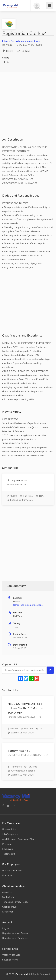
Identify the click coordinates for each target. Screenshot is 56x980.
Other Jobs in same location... (28, 605)
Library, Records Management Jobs (21, 41)
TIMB (7, 45)
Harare (10, 51)
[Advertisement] (28, 110)
